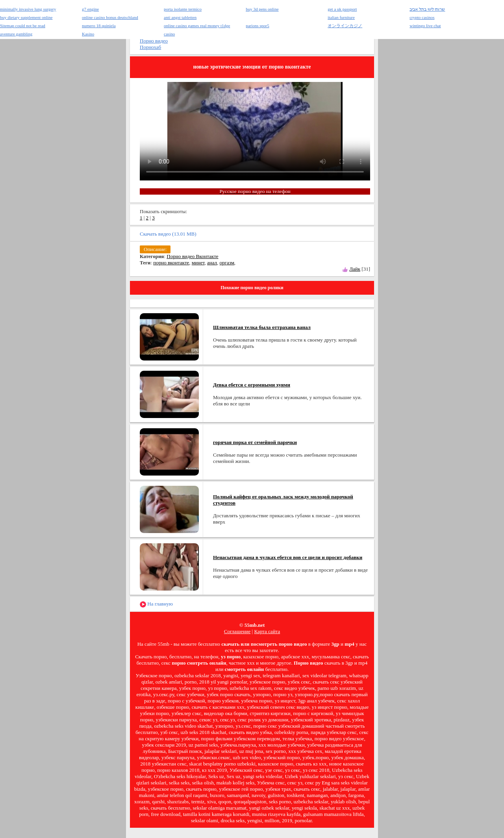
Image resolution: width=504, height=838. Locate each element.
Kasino (88, 34)
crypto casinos (422, 17)
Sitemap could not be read (23, 26)
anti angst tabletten (180, 17)
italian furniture (341, 17)
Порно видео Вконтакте (192, 256)
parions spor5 (258, 26)
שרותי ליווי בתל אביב (427, 9)
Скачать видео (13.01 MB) (168, 234)
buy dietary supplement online (26, 17)
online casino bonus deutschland (110, 17)
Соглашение (237, 631)
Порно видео (154, 41)
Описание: (155, 249)
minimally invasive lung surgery (28, 9)
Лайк (355, 269)
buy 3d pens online (262, 9)
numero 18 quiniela (99, 26)
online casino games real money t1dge (197, 26)
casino (169, 34)
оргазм (227, 263)
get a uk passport (342, 9)
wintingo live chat (425, 26)
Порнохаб (150, 47)
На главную (156, 604)
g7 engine (90, 9)
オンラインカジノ (345, 26)
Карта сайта (267, 631)
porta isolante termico (183, 9)
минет (198, 263)
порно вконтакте (171, 263)
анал (212, 263)
